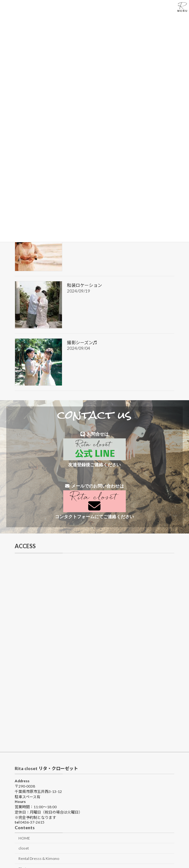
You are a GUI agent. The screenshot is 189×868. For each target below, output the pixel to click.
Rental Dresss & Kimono (39, 858)
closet (24, 848)
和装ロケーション (84, 285)
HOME (24, 838)
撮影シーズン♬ (82, 342)
